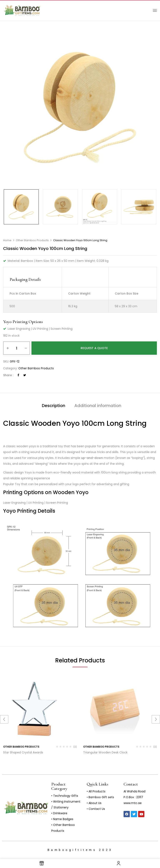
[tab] (54, 406)
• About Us (94, 803)
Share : (8, 375)
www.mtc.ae (133, 803)
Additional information (98, 406)
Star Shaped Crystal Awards (23, 752)
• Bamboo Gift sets (100, 797)
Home (7, 240)
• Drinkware (59, 813)
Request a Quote (94, 348)
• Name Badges (62, 819)
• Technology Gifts (65, 796)
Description (54, 406)
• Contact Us (96, 809)
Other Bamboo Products (32, 240)
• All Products (96, 791)
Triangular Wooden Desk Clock (105, 752)
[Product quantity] (17, 348)
